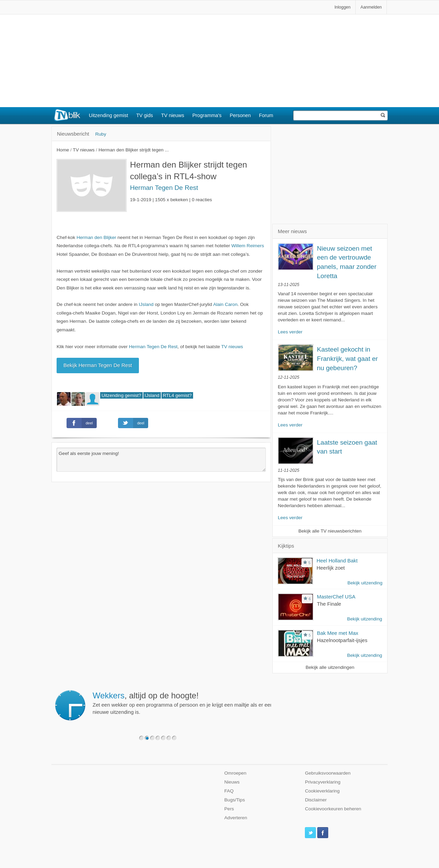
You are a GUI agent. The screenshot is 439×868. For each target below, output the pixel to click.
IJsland (146, 304)
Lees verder (290, 332)
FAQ (229, 791)
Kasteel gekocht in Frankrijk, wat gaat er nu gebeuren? (347, 358)
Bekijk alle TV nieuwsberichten (330, 531)
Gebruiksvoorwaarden (328, 773)
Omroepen (235, 773)
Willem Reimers (248, 246)
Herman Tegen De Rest (164, 188)
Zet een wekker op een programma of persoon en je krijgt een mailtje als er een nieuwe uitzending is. (183, 703)
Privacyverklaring (323, 782)
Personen (240, 115)
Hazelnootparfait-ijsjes (342, 640)
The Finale (329, 604)
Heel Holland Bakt (337, 561)
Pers (229, 809)
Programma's (207, 115)
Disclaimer (316, 800)
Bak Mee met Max (338, 633)
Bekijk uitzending (365, 583)
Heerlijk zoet (331, 568)
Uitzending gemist (108, 115)
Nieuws (232, 782)
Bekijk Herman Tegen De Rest (98, 365)
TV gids (145, 115)
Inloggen (342, 7)
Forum (266, 115)
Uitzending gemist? (121, 395)
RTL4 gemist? (177, 395)
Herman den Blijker (96, 237)
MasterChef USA (336, 597)
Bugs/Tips (235, 800)
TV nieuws (173, 115)
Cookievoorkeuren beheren (333, 809)
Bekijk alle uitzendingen (330, 667)
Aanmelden (371, 7)
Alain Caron (225, 304)
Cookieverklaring (322, 791)
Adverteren (236, 818)
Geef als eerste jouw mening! (161, 460)
